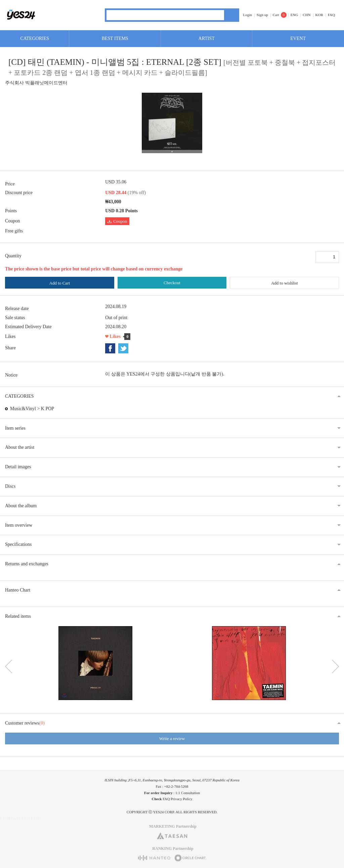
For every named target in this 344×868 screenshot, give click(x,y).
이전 (9, 666)
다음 (335, 666)
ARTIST (207, 38)
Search (232, 15)
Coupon (117, 221)
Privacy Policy (181, 799)
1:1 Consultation (188, 793)
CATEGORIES (35, 38)
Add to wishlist (284, 283)
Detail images (18, 467)
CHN (307, 15)
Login (248, 15)
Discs (10, 486)
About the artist (20, 447)
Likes (115, 336)
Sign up (262, 15)
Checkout (172, 283)
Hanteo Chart (18, 590)
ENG (294, 15)
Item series (15, 428)
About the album (21, 506)
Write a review (172, 739)
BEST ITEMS (115, 38)
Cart (276, 15)
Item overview (19, 525)
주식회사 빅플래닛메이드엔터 (36, 83)
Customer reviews (25, 723)
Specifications (18, 544)
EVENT (298, 38)
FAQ (331, 15)
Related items (18, 616)
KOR (319, 15)
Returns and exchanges (27, 564)
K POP (48, 409)
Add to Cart (60, 283)
